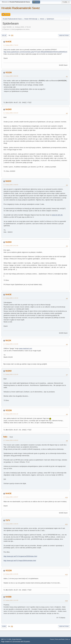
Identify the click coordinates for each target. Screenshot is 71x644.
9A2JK (8, 340)
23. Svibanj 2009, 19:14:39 (11, 600)
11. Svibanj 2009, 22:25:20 (11, 374)
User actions (64, 35)
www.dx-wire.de (57, 215)
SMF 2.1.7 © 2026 (6, 639)
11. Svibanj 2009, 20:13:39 (11, 246)
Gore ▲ (68, 639)
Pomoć (52, 639)
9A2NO (8, 109)
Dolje (4, 35)
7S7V (8, 520)
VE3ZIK (9, 73)
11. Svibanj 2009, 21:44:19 (11, 298)
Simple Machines (17, 639)
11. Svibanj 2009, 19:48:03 (11, 185)
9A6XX (8, 181)
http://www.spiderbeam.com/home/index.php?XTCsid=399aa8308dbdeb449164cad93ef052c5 (35, 52)
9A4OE (8, 42)
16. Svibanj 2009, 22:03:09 (11, 574)
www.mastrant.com (26, 348)
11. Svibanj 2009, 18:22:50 (11, 76)
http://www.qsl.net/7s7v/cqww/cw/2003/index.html (20, 556)
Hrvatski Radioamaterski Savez (21, 8)
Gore (4, 626)
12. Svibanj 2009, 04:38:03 (11, 440)
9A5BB (8, 597)
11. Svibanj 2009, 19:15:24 (11, 113)
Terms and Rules (60, 639)
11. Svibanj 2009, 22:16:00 (11, 344)
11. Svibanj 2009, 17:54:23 (11, 45)
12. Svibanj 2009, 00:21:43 (11, 414)
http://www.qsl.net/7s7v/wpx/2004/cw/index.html (20, 561)
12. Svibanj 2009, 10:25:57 (11, 497)
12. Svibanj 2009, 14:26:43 (11, 524)
